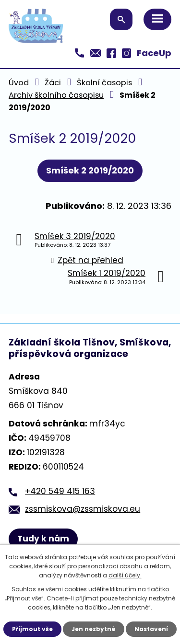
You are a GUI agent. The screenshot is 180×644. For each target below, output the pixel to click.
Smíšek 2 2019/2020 (90, 170)
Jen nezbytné (94, 629)
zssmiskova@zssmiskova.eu (83, 509)
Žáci (53, 83)
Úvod (19, 83)
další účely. (125, 575)
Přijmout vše (32, 629)
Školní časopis (104, 83)
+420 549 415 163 (60, 491)
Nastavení (151, 629)
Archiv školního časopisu (56, 95)
